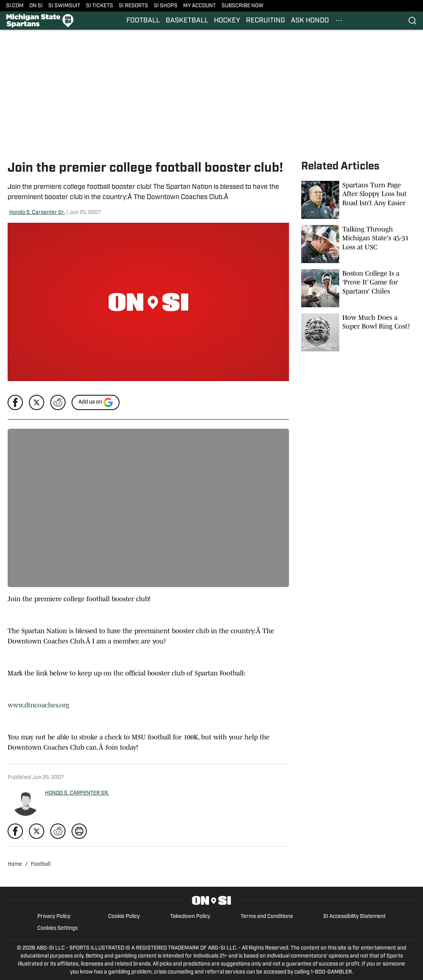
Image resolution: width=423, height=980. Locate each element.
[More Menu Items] (339, 21)
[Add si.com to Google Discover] (96, 402)
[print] (79, 831)
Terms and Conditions (267, 917)
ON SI (36, 6)
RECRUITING (266, 21)
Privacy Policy (54, 917)
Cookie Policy (124, 917)
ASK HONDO (310, 21)
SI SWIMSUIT (64, 6)
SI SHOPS (166, 6)
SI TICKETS (100, 6)
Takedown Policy (190, 917)
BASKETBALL (187, 21)
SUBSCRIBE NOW (243, 6)
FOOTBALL (143, 21)
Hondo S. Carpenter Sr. (37, 213)
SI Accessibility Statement (354, 917)
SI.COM (15, 6)
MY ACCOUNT (200, 6)
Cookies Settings (57, 928)
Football (41, 864)
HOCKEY (227, 21)
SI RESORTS (133, 6)
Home (15, 864)
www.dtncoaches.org (38, 705)
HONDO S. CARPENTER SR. (77, 793)
